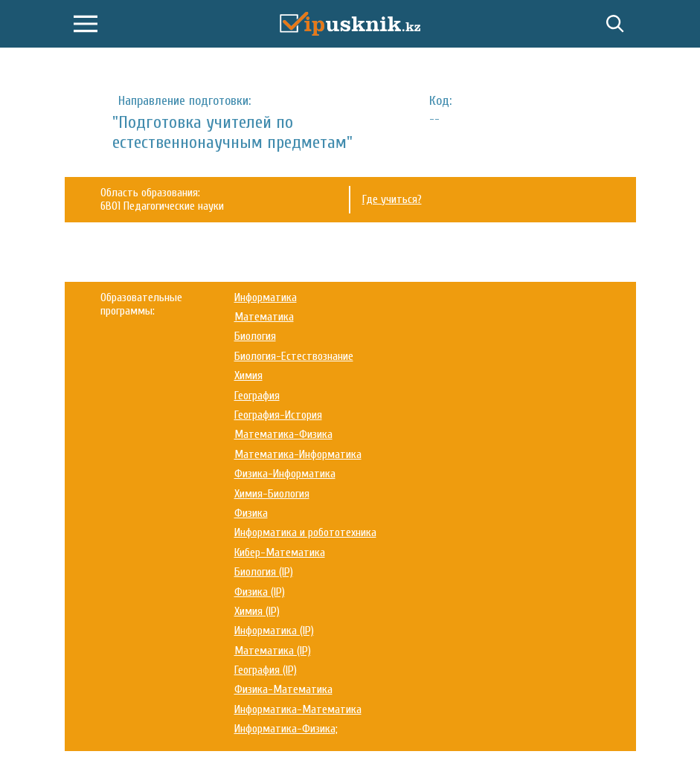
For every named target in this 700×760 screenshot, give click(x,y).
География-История (278, 415)
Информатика (266, 297)
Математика (264, 317)
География (257, 396)
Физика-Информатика (285, 474)
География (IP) (266, 670)
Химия (248, 376)
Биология (255, 336)
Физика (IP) (260, 592)
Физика (251, 513)
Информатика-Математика (298, 709)
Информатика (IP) (274, 631)
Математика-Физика (283, 434)
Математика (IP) (273, 651)
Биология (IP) (264, 572)
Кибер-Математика (280, 553)
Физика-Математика (283, 689)
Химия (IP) (257, 611)
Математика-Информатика (298, 454)
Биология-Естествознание (294, 356)
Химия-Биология (272, 494)
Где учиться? (392, 199)
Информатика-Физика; (286, 729)
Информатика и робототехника (305, 532)
